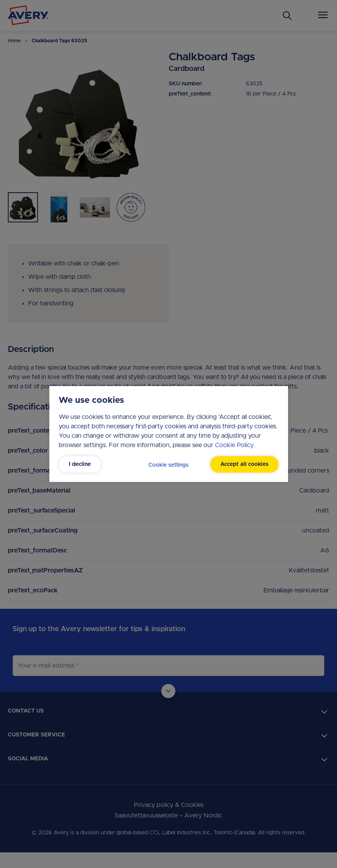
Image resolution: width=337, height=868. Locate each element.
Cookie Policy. (235, 445)
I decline (80, 464)
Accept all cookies (244, 464)
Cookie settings (168, 465)
